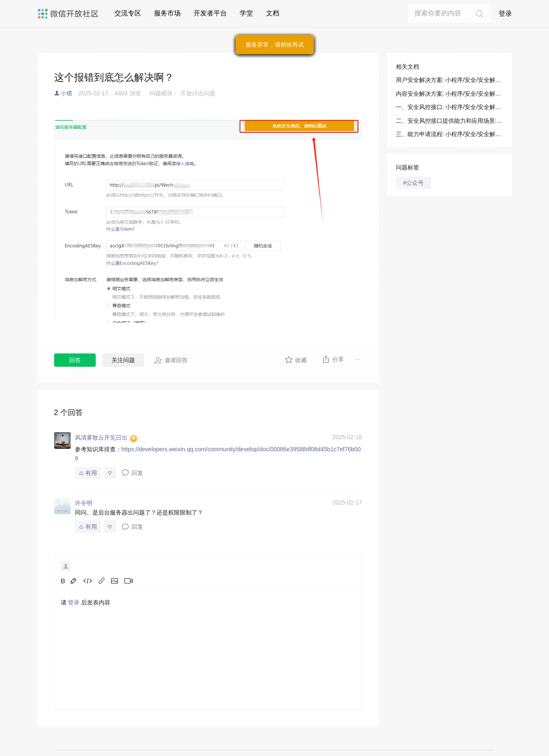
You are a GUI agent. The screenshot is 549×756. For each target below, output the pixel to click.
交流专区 (128, 13)
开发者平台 (210, 13)
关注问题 (123, 360)
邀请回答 (171, 360)
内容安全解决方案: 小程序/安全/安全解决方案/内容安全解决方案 (450, 94)
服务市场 (167, 13)
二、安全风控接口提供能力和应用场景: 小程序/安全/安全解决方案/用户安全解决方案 (450, 121)
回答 (75, 360)
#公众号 (414, 183)
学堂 (246, 13)
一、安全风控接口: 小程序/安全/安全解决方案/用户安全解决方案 (450, 107)
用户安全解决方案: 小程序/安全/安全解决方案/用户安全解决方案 (450, 80)
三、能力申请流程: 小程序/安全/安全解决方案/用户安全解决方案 (450, 134)
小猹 (67, 93)
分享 (333, 359)
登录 (505, 14)
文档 (273, 13)
